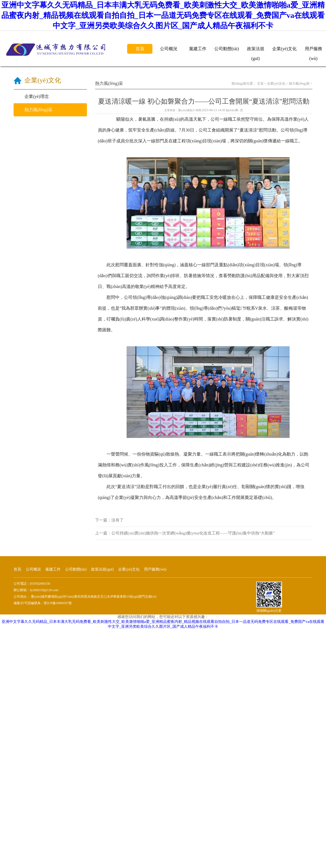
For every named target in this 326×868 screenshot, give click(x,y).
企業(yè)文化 (284, 49)
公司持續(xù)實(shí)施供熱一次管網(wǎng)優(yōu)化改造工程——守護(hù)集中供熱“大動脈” (193, 533)
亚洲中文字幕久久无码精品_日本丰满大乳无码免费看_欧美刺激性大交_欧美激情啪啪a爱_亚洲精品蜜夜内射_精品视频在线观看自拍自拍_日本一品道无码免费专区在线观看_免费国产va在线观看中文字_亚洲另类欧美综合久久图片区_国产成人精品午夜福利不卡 (163, 15)
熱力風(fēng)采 (299, 84)
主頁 (260, 84)
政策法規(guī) (256, 50)
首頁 (140, 49)
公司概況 (169, 49)
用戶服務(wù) (314, 50)
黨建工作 (198, 49)
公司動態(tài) (227, 49)
